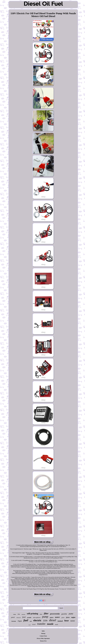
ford (24, 617)
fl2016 (68, 617)
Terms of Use (43, 641)
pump (45, 617)
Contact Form (43, 636)
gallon (63, 618)
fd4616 (52, 618)
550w (19, 614)
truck (57, 624)
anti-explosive (37, 617)
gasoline (64, 614)
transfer (41, 624)
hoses (41, 614)
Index (43, 631)
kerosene (14, 621)
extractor (23, 614)
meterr (57, 617)
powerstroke (55, 614)
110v (45, 621)
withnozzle (19, 618)
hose (67, 621)
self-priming (33, 614)
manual (60, 621)
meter (73, 621)
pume (71, 614)
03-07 (34, 624)
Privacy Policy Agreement (43, 638)
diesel (53, 620)
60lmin (15, 614)
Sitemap (43, 633)
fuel (26, 620)
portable (29, 618)
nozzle (50, 624)
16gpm (20, 621)
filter (46, 614)
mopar (30, 625)
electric (37, 620)
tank (31, 621)
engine (73, 617)
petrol (13, 617)
